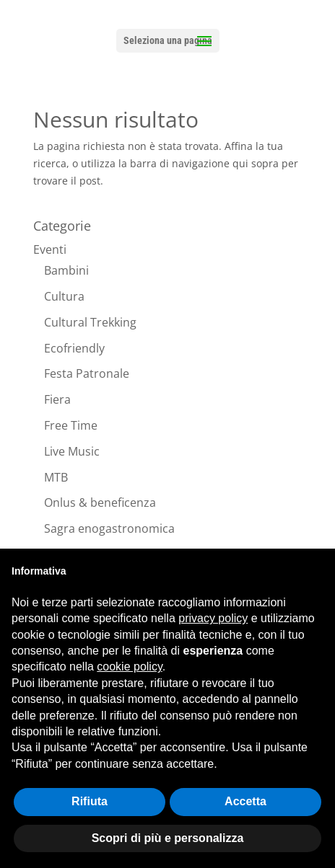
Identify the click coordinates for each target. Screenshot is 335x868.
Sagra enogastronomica (109, 528)
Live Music (72, 451)
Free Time (71, 425)
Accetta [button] (245, 801)
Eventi (50, 249)
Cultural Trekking (90, 322)
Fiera (57, 399)
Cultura (64, 296)
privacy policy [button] (213, 618)
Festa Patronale (87, 373)
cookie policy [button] (129, 666)
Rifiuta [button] (90, 801)
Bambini (66, 270)
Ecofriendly (74, 348)
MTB (56, 477)
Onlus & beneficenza (100, 502)
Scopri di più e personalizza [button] (168, 838)
